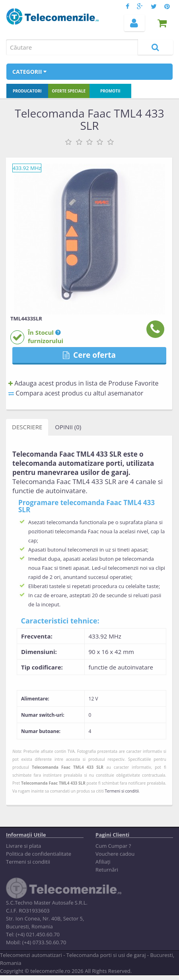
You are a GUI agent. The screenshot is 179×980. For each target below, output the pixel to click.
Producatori (27, 91)
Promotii (110, 91)
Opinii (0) (68, 427)
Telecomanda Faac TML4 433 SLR (68, 767)
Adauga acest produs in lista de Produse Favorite (83, 383)
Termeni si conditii (122, 791)
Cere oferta (89, 355)
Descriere (27, 427)
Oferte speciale (69, 91)
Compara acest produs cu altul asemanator (76, 393)
